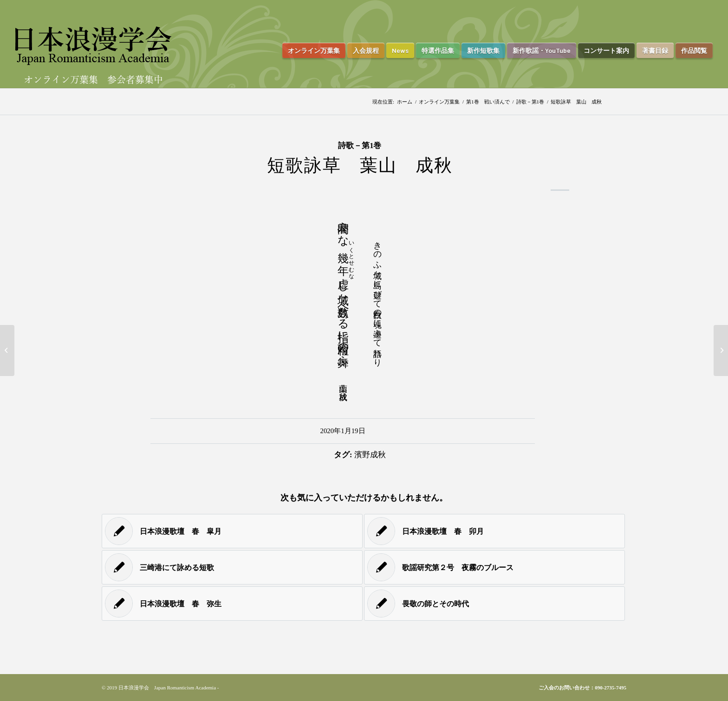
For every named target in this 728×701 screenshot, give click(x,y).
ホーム (405, 102)
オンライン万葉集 (439, 102)
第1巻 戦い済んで (488, 102)
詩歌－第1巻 (530, 102)
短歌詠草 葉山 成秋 (360, 165)
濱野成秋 (370, 455)
